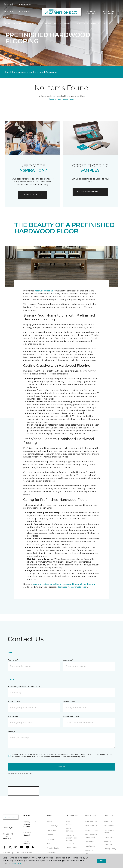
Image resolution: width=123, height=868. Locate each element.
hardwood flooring (44, 291)
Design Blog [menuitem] (71, 847)
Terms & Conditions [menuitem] (109, 843)
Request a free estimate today (72, 587)
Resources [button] (25, 11)
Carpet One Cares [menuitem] (109, 832)
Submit (61, 767)
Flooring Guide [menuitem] (91, 830)
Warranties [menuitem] (90, 842)
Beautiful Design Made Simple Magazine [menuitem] (72, 839)
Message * (12, 731)
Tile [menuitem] (48, 844)
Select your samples (90, 192)
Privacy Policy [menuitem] (110, 849)
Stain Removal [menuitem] (91, 821)
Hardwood (35, 23)
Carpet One (10, 23)
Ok (102, 861)
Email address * (69, 701)
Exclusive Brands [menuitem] (89, 852)
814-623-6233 (25, 4)
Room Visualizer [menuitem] (70, 823)
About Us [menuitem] (108, 821)
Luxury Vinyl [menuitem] (52, 826)
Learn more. (17, 864)
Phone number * (15, 701)
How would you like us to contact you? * (24, 687)
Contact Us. (52, 72)
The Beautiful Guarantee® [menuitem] (91, 836)
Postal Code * (13, 716)
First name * (13, 660)
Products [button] (9, 11)
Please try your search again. (62, 99)
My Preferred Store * (72, 716)
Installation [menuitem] (90, 846)
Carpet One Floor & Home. (21, 853)
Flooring (23, 23)
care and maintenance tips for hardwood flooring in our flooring (64, 584)
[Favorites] (86, 19)
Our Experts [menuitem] (109, 826)
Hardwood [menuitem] (51, 830)
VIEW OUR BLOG (33, 195)
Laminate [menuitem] (51, 839)
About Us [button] (9, 18)
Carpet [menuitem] (50, 835)
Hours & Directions (91, 13)
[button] (83, 19)
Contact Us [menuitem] (109, 837)
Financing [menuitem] (51, 853)
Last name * (68, 660)
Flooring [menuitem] (50, 821)
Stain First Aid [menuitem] (91, 826)
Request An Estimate (109, 13)
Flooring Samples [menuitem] (70, 830)
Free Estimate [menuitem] (53, 848)
